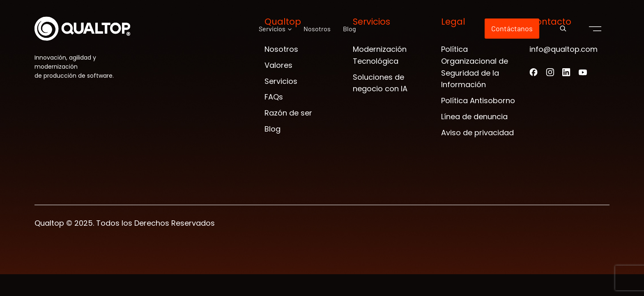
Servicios (272, 29)
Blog (350, 29)
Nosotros (317, 29)
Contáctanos (512, 28)
